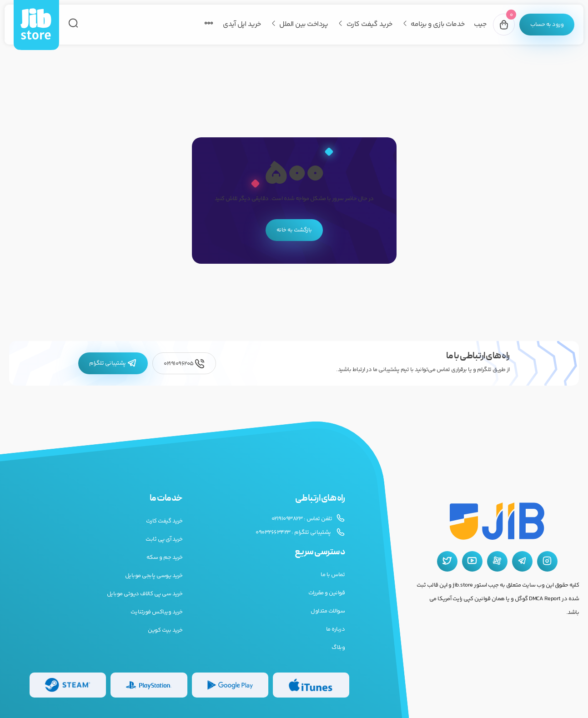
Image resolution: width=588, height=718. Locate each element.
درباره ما (336, 629)
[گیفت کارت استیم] (68, 685)
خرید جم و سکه (165, 557)
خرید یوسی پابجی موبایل (154, 576)
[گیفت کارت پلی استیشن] (149, 685)
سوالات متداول (328, 611)
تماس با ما (333, 575)
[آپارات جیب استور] (497, 561)
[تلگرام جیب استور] (522, 561)
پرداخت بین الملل (304, 24)
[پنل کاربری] (547, 25)
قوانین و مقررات (327, 593)
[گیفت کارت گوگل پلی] (230, 685)
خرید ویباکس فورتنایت (157, 612)
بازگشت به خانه (294, 230)
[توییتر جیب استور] (447, 561)
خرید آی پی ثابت (164, 539)
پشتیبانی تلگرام (113, 363)
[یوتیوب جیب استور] (472, 561)
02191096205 (184, 364)
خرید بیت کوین (165, 630)
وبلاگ (338, 648)
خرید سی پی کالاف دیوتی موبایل (145, 594)
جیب (480, 24)
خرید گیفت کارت (369, 24)
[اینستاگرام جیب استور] (547, 561)
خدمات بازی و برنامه (438, 24)
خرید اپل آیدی (242, 24)
